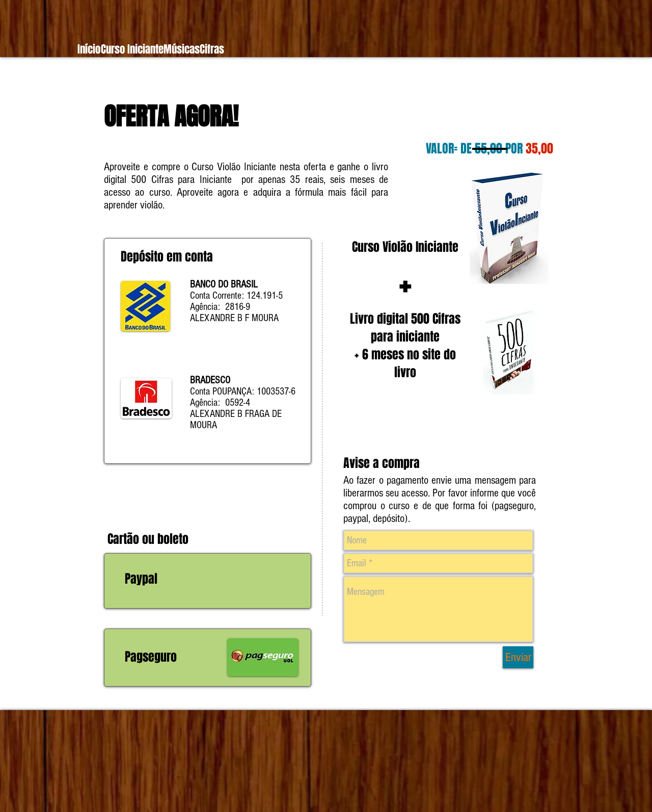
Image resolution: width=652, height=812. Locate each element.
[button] (132, 49)
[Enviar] (518, 657)
